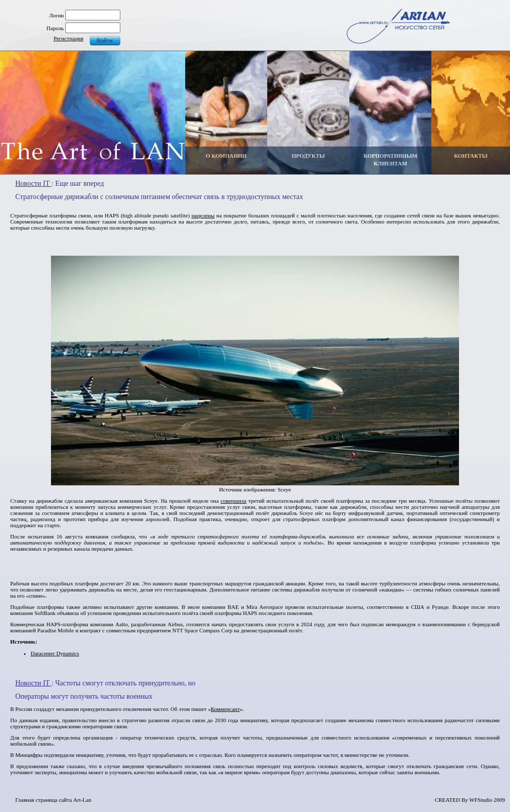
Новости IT (33, 183)
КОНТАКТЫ (471, 156)
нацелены (203, 215)
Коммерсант (225, 709)
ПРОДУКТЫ (308, 156)
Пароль (55, 28)
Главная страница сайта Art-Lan (53, 800)
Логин (56, 15)
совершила (234, 501)
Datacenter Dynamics (55, 653)
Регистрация (68, 38)
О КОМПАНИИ (226, 156)
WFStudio (481, 800)
